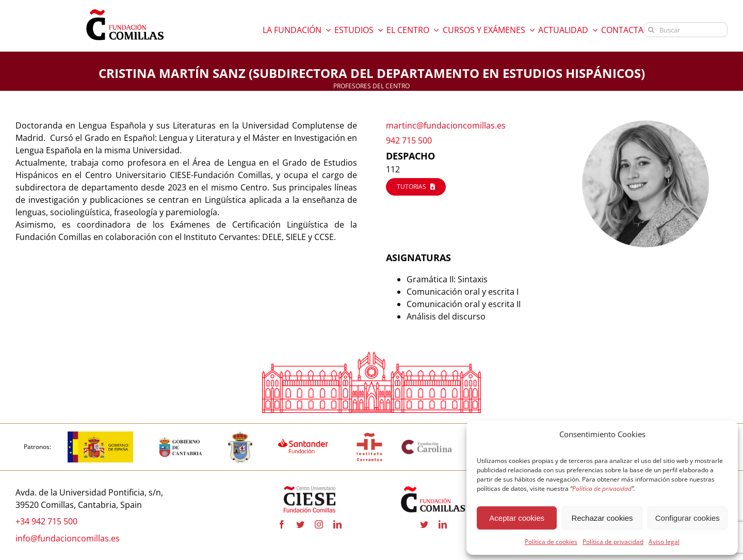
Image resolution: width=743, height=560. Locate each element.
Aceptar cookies (517, 518)
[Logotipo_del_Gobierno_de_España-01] (100, 436)
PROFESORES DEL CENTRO (372, 86)
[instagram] (319, 525)
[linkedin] (337, 525)
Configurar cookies (688, 518)
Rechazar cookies (602, 518)
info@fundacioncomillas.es (68, 538)
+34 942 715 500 (46, 521)
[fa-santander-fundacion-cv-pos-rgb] (303, 436)
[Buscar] (686, 30)
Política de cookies (551, 542)
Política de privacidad (613, 542)
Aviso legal (664, 542)
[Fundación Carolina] (427, 443)
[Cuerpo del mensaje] (187, 181)
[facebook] (282, 525)
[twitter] (300, 525)
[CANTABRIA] (181, 436)
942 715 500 (409, 140)
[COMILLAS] (240, 436)
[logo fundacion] (125, 9)
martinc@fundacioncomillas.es (446, 125)
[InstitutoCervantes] (369, 436)
